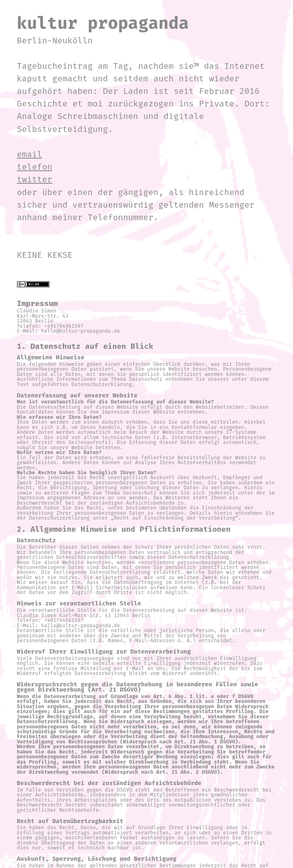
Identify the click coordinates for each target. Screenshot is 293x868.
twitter (35, 179)
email (30, 154)
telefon (35, 167)
